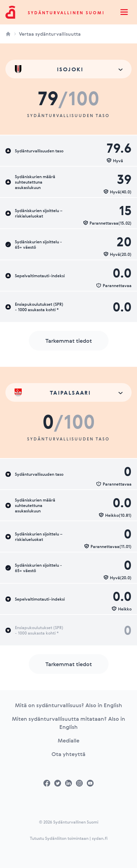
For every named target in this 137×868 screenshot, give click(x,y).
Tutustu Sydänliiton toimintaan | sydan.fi (69, 838)
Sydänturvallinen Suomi (66, 13)
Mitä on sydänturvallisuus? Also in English (68, 705)
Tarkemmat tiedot (69, 341)
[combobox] (68, 69)
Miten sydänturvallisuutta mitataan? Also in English (68, 723)
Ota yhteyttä (68, 754)
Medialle (68, 740)
